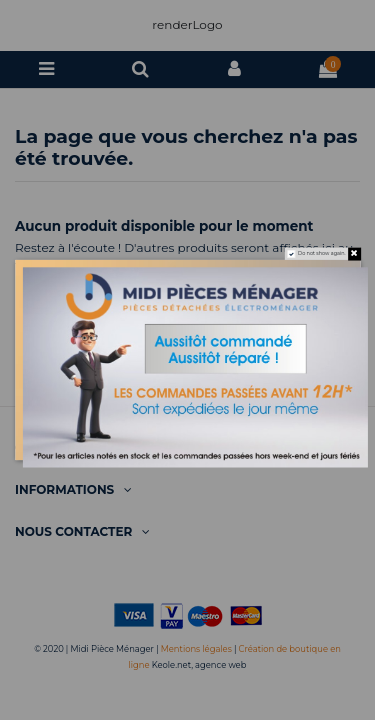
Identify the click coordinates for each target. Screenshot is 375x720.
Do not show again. (322, 254)
